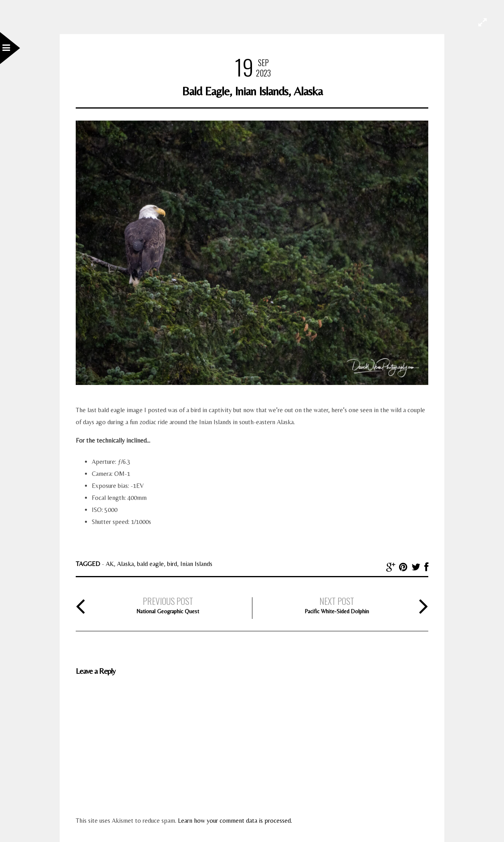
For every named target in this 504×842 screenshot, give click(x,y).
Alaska (125, 564)
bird (172, 564)
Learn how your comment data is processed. (235, 821)
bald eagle (150, 564)
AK (110, 564)
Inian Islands (196, 564)
